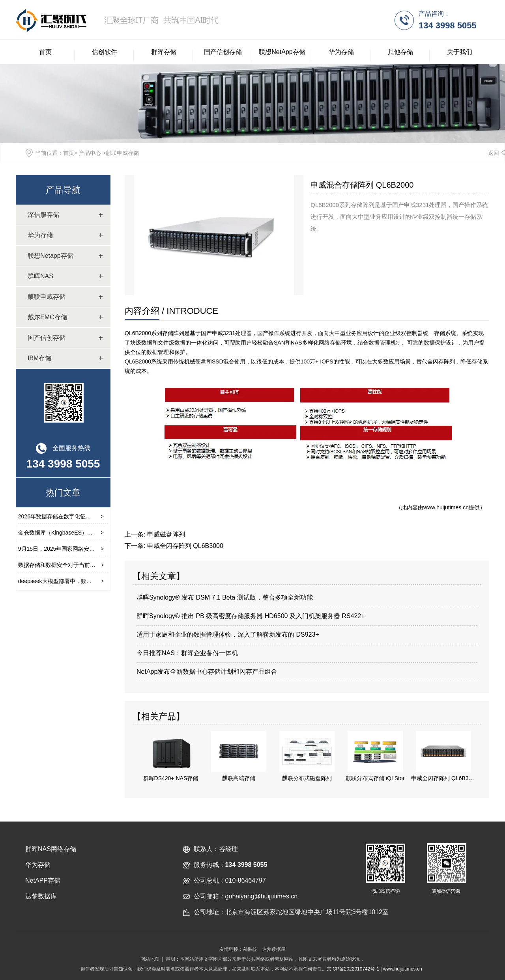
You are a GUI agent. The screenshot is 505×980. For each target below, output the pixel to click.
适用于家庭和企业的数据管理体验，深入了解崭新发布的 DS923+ (228, 634)
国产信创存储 (223, 52)
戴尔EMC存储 (47, 317)
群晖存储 (164, 52)
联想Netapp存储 (50, 256)
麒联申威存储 (47, 297)
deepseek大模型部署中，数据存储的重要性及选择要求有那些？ (96, 581)
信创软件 (105, 52)
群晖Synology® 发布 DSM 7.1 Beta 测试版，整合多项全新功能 (225, 597)
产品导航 (63, 190)
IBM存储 (39, 358)
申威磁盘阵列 (166, 534)
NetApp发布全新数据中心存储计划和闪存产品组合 (207, 672)
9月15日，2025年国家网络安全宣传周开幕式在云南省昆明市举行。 (101, 549)
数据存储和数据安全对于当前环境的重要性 (71, 565)
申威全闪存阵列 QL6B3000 (185, 546)
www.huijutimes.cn (446, 507)
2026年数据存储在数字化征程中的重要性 (68, 516)
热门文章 (63, 493)
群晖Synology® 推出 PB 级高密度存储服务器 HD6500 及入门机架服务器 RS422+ (251, 616)
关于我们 (460, 52)
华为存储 (341, 52)
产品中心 (90, 153)
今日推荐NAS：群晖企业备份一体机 (187, 653)
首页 (45, 52)
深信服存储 (43, 215)
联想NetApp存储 (282, 52)
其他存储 (400, 52)
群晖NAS (40, 276)
